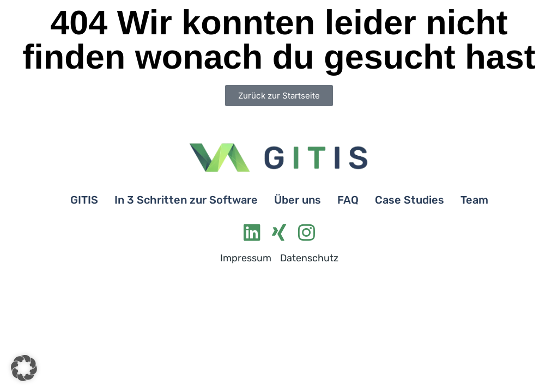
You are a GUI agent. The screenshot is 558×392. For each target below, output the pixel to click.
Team (474, 200)
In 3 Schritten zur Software (186, 200)
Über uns (298, 200)
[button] (24, 368)
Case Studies (410, 200)
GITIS (84, 200)
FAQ (348, 200)
